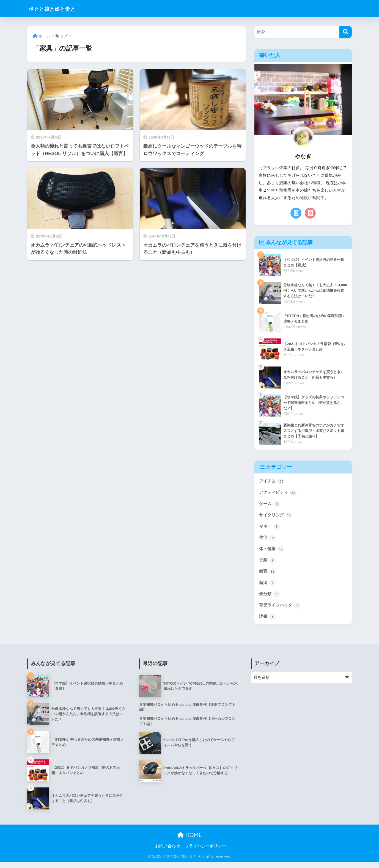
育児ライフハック (281, 611)
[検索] (346, 32)
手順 (268, 564)
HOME (190, 841)
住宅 (268, 541)
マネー (270, 529)
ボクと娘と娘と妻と (59, 8)
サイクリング (277, 517)
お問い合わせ (167, 852)
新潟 (268, 587)
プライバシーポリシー (205, 852)
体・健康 (272, 552)
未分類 (270, 599)
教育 (268, 576)
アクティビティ (279, 494)
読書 (268, 622)
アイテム (272, 482)
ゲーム (270, 505)
